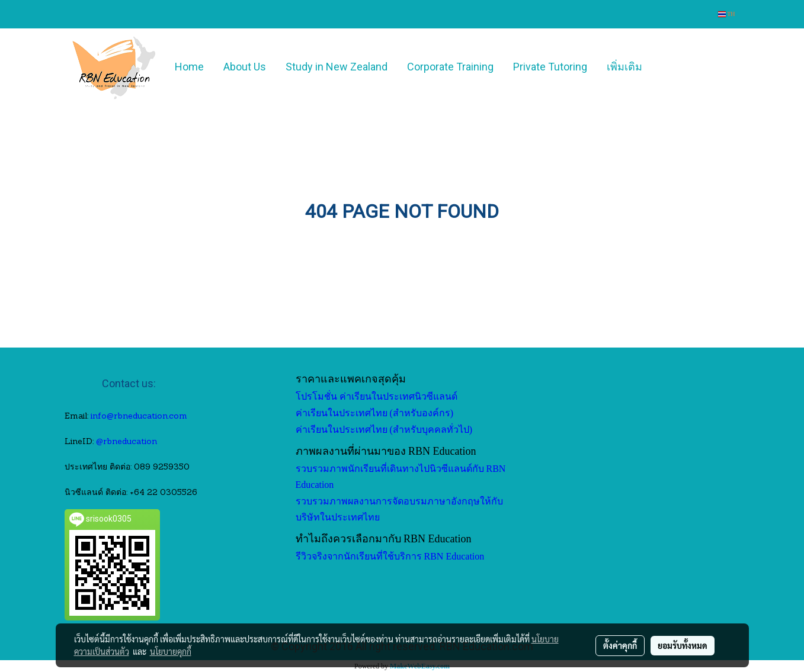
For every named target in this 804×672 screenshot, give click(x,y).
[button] (670, 67)
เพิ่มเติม (624, 67)
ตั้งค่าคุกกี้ (620, 645)
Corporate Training (450, 67)
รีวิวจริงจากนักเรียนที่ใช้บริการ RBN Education (390, 556)
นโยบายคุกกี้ (171, 651)
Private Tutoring (550, 67)
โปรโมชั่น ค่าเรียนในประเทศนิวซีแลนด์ (377, 396)
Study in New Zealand (337, 67)
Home (189, 67)
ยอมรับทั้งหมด (683, 645)
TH (727, 14)
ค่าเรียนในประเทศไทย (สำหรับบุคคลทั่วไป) (384, 430)
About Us (245, 67)
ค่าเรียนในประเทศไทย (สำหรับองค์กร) (375, 413)
